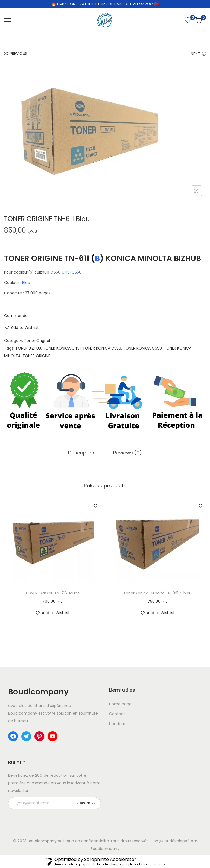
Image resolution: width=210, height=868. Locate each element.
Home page (120, 704)
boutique (118, 724)
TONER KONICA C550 (102, 348)
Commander (17, 316)
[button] (21, 327)
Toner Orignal (37, 341)
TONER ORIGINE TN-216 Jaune (52, 593)
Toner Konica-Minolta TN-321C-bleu (157, 593)
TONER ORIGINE (36, 356)
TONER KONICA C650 (142, 348)
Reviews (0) (128, 453)
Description (82, 453)
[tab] (82, 453)
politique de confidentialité (83, 841)
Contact (117, 714)
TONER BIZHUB (28, 348)
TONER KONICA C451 (62, 348)
